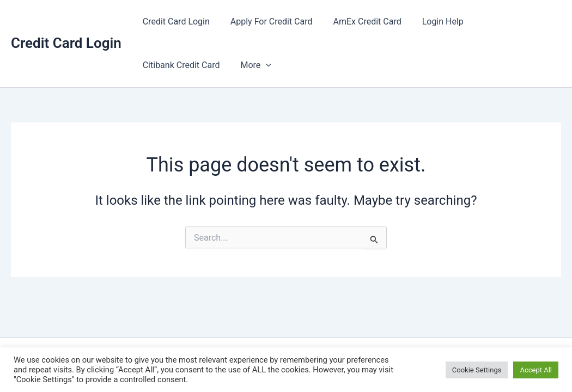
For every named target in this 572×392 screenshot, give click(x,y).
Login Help (431, 22)
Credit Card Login (66, 43)
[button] (167, 65)
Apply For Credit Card (267, 22)
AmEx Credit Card (359, 22)
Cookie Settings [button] (477, 370)
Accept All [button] (536, 370)
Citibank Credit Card (508, 22)
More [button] (156, 65)
